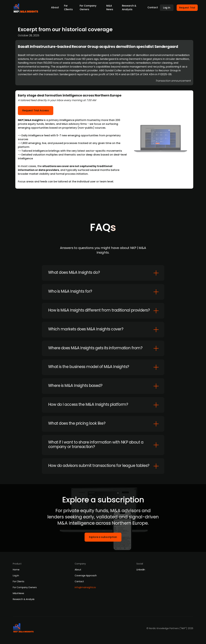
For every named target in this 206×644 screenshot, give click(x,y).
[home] (27, 7)
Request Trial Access (36, 113)
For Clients (68, 8)
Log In (167, 8)
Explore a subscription (103, 537)
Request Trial (187, 8)
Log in (16, 576)
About (55, 7)
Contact (153, 7)
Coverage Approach (86, 576)
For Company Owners (88, 8)
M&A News (110, 8)
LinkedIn (141, 570)
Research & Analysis (129, 8)
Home (16, 570)
